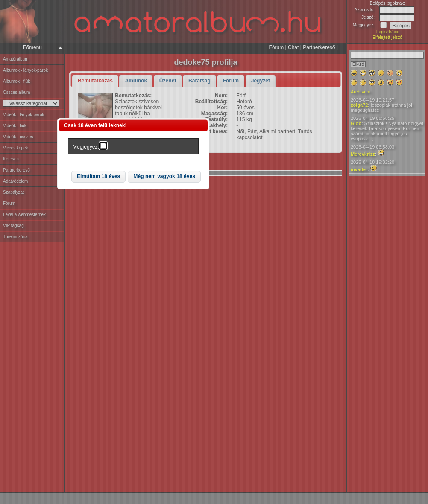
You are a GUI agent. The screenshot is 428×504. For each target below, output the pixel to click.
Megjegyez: (86, 147)
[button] (99, 177)
